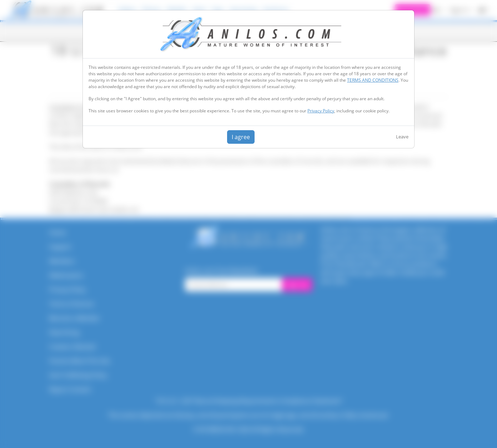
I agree (241, 137)
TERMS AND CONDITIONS (373, 80)
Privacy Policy (321, 111)
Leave (402, 137)
